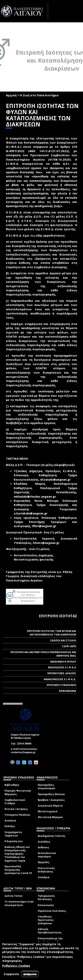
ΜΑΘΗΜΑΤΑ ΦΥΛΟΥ (63, 662)
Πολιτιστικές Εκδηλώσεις (46, 870)
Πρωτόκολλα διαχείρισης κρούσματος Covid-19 (18, 870)
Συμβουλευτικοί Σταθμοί (15, 802)
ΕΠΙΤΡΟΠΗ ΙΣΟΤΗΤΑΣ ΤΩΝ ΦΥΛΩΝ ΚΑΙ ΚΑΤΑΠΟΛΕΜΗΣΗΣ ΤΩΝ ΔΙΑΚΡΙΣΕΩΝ (52, 633)
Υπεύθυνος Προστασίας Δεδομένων (46, 920)
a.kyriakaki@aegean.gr (32, 513)
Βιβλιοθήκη (12, 785)
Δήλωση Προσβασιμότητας (50, 931)
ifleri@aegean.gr (45, 526)
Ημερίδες (44, 862)
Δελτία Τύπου (13, 896)
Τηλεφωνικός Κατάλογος (46, 898)
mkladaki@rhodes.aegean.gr (36, 496)
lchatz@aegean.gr (47, 543)
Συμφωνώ (11, 974)
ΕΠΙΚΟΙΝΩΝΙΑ (68, 691)
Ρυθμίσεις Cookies (16, 966)
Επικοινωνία (46, 905)
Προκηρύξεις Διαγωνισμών (46, 787)
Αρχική (11, 95)
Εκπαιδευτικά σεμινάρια (47, 855)
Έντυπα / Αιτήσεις (16, 809)
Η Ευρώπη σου (14, 841)
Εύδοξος (10, 826)
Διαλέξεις (44, 842)
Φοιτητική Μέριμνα (50, 817)
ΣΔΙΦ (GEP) (69, 646)
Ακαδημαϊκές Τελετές (52, 836)
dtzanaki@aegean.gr (57, 479)
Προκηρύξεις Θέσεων (51, 794)
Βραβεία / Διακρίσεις (51, 800)
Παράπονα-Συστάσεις (52, 911)
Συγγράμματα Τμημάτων (13, 834)
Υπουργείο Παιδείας (17, 815)
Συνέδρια (44, 877)
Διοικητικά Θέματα (50, 806)
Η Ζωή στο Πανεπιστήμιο (39, 95)
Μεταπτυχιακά (48, 811)
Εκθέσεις (43, 847)
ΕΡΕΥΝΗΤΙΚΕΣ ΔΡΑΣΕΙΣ (62, 673)
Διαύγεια (10, 820)
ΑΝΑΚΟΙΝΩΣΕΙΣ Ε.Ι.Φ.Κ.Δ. (60, 679)
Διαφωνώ (30, 974)
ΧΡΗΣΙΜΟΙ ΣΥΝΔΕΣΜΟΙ (61, 685)
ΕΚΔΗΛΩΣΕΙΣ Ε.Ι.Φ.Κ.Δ (62, 667)
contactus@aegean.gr (24, 752)
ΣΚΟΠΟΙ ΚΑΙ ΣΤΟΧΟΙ (63, 640)
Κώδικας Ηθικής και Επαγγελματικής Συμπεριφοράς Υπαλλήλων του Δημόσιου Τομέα (17, 854)
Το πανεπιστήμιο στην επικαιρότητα (19, 903)
